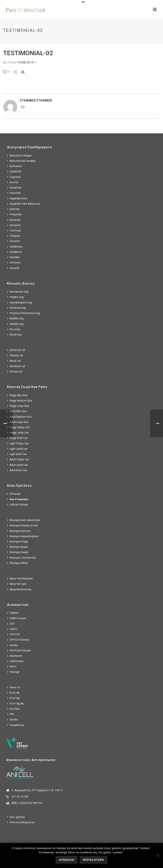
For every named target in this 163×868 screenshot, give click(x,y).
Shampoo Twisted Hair (21, 558)
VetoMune (14, 252)
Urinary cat (15, 371)
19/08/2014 (25, 62)
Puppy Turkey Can (18, 427)
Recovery (14, 329)
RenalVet (14, 220)
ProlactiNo (14, 214)
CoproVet (14, 177)
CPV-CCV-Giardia (18, 640)
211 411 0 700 (20, 797)
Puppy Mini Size (17, 395)
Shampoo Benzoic (19, 531)
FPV (11, 714)
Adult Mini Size (17, 411)
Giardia (12, 645)
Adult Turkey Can (18, 459)
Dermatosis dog (18, 292)
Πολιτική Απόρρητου (21, 822)
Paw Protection (18, 499)
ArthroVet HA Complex (21, 161)
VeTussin (14, 263)
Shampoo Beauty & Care (22, 525)
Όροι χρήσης (16, 817)
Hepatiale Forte (17, 198)
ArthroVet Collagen (19, 156)
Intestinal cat (16, 350)
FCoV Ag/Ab (15, 704)
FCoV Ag (13, 698)
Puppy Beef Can (17, 438)
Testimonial (124, 39)
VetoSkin (13, 257)
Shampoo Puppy (18, 542)
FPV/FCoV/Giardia (19, 650)
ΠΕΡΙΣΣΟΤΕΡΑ (93, 860)
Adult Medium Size (19, 417)
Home (110, 39)
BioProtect (14, 166)
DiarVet (13, 182)
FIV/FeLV (13, 709)
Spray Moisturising (19, 589)
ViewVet (13, 268)
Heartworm (15, 656)
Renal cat (14, 361)
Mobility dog (15, 318)
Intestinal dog (16, 308)
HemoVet (14, 193)
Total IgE (13, 672)
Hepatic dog (15, 297)
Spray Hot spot (17, 584)
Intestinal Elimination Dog (23, 313)
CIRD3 (12, 629)
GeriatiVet (14, 188)
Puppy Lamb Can (18, 433)
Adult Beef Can (17, 470)
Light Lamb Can (17, 449)
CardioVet (14, 171)
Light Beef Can (17, 454)
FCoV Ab (13, 693)
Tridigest (13, 236)
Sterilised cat (16, 366)
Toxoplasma (15, 725)
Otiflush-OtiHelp (17, 505)
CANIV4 (13, 613)
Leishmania (15, 661)
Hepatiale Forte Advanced (23, 204)
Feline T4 (14, 687)
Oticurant (14, 494)
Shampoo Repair (18, 552)
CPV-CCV (14, 634)
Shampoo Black (17, 547)
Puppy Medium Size (20, 401)
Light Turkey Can (18, 443)
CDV (11, 624)
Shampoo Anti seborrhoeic (24, 520)
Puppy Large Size (18, 406)
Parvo (12, 666)
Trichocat (14, 230)
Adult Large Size (18, 422)
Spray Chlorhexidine (20, 578)
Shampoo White (18, 563)
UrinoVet (13, 241)
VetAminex (15, 247)
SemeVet (14, 225)
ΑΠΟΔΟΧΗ (67, 860)
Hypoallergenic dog (20, 302)
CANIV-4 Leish (17, 618)
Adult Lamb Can (18, 465)
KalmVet (13, 209)
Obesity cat (15, 355)
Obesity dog (15, 324)
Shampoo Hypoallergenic (23, 536)
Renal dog (14, 335)
